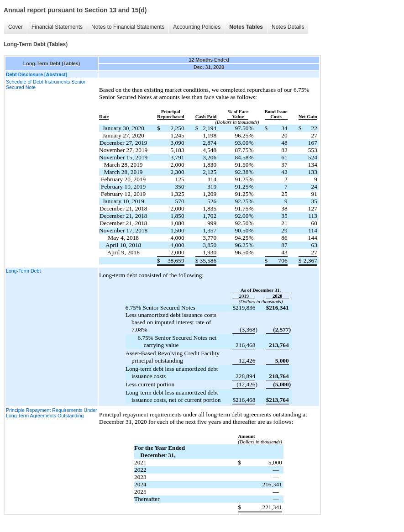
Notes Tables (246, 27)
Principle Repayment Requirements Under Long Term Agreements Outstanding (52, 413)
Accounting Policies (197, 27)
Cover (16, 27)
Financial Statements (57, 27)
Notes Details (288, 27)
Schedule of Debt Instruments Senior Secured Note (46, 84)
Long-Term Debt (23, 271)
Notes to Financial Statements (128, 27)
